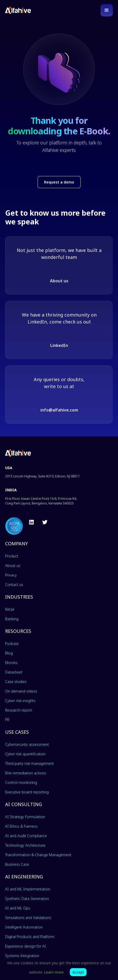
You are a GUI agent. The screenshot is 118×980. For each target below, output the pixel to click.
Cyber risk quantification (25, 754)
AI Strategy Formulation (25, 817)
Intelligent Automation (24, 927)
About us (59, 281)
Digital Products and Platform (30, 937)
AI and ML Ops (18, 908)
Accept (78, 972)
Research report (19, 710)
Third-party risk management (29, 763)
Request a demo (59, 182)
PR (7, 720)
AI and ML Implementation (28, 889)
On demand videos (21, 691)
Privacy (11, 575)
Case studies (16, 682)
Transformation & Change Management (38, 855)
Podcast (12, 644)
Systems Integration (22, 956)
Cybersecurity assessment (27, 744)
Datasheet (14, 672)
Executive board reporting (27, 792)
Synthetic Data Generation (27, 899)
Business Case (17, 864)
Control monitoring (21, 782)
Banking (12, 619)
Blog (9, 653)
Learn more (54, 972)
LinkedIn (59, 345)
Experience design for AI (26, 946)
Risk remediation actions (26, 773)
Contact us (14, 585)
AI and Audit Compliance (26, 836)
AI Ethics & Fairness (21, 826)
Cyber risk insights (20, 701)
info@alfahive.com (59, 410)
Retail (10, 609)
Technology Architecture (25, 845)
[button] (107, 10)
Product (12, 556)
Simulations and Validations (28, 918)
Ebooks (11, 663)
